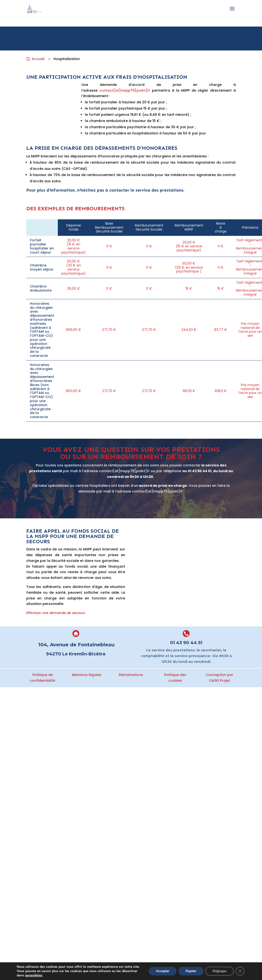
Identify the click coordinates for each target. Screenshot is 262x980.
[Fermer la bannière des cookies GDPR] (240, 971)
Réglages (220, 971)
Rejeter (191, 971)
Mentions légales (87, 675)
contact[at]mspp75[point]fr (125, 90)
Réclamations (131, 675)
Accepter (163, 971)
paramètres (34, 975)
